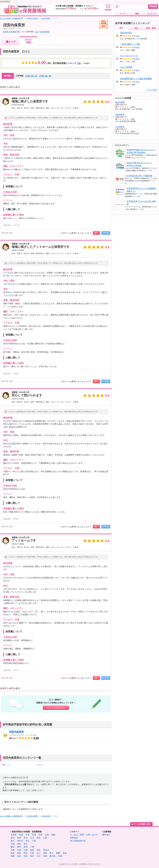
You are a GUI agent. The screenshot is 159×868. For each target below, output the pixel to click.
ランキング (152, 14)
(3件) (138, 47)
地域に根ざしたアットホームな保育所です (41, 247)
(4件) (138, 36)
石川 (32, 838)
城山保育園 (120, 102)
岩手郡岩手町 (14, 32)
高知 (65, 853)
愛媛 (58, 853)
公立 (37, 32)
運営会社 (106, 835)
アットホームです (24, 540)
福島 (53, 835)
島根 (19, 853)
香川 (51, 853)
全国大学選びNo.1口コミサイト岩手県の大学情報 (140, 164)
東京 (13, 841)
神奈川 (20, 841)
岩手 (28, 835)
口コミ (41, 765)
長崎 (26, 856)
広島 (32, 853)
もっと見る (152, 90)
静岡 (26, 847)
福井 (39, 838)
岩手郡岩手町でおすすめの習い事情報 (141, 203)
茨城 (13, 844)
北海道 (14, 835)
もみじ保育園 (126, 67)
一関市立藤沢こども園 (130, 44)
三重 (32, 847)
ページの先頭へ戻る (142, 824)
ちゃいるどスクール (129, 56)
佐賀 (19, 856)
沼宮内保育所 (16, 732)
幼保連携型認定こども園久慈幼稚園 (136, 79)
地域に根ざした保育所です (30, 101)
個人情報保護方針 (78, 841)
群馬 (19, 844)
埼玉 (28, 841)
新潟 (13, 838)
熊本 (32, 856)
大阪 (13, 850)
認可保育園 (45, 32)
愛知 (13, 847)
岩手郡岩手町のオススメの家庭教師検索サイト (141, 190)
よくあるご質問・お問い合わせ (84, 835)
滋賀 (32, 850)
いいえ (106, 233)
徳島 (45, 853)
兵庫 (19, 850)
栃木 (26, 844)
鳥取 (13, 853)
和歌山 (46, 850)
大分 (39, 856)
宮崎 (45, 856)
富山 (26, 838)
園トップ (11, 42)
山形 (47, 835)
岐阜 (19, 847)
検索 (137, 14)
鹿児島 (52, 856)
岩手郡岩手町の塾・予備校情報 (140, 176)
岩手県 (6, 32)
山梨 (45, 838)
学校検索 (153, 7)
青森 (21, 835)
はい (96, 233)
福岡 (13, 856)
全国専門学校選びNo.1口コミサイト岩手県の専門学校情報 (141, 151)
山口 (39, 853)
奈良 (39, 850)
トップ (122, 14)
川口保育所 (120, 127)
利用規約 (74, 838)
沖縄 (60, 856)
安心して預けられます (27, 395)
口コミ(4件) (29, 41)
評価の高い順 (31, 76)
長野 (19, 838)
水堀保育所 (120, 114)
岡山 (26, 853)
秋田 (41, 835)
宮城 (34, 835)
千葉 (34, 841)
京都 (26, 850)
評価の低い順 (45, 76)
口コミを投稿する (56, 708)
